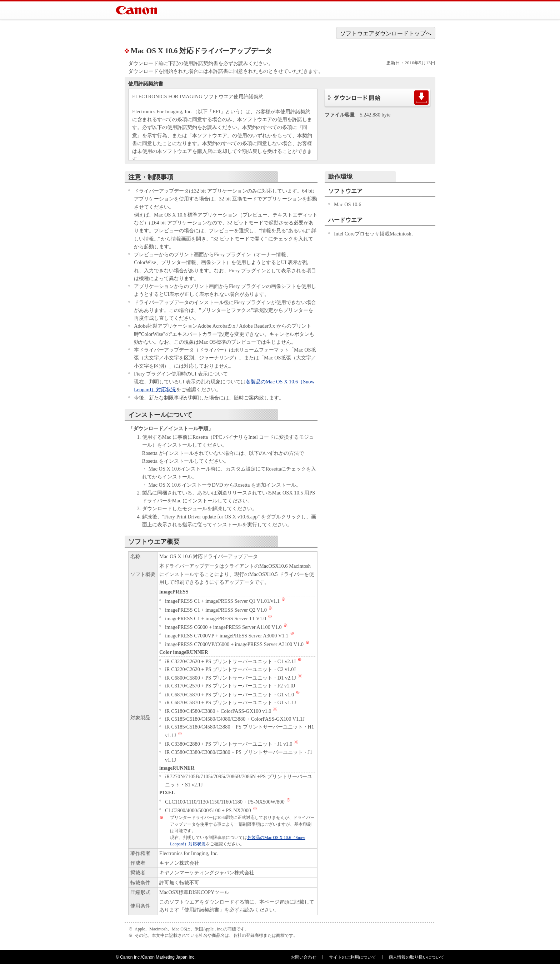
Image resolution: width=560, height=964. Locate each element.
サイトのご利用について (352, 957)
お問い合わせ (304, 957)
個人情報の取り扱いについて (416, 957)
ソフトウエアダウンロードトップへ (386, 33)
